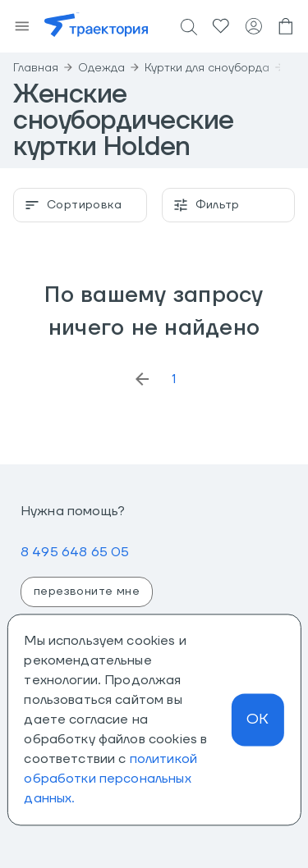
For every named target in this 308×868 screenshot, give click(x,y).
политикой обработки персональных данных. (110, 779)
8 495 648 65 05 (75, 552)
